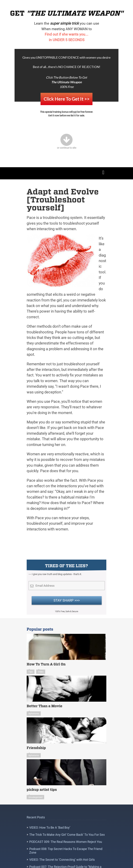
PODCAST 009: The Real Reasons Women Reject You (66, 837)
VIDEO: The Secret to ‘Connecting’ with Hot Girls (62, 855)
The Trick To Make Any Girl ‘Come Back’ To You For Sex (67, 830)
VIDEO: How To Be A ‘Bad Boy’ (50, 823)
